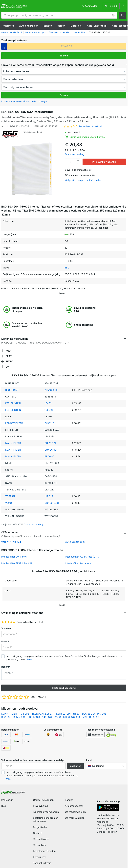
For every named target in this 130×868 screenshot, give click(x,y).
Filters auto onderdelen (60, 32)
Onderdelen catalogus (35, 32)
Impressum (7, 795)
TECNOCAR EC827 (42, 709)
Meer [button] (30, 655)
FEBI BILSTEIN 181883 (67, 709)
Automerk (8, 26)
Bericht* (6, 662)
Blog (4, 801)
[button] (113, 15)
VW (8, 362)
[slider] (8, 617)
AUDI (8, 346)
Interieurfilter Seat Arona (78, 559)
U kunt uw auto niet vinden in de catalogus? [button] (25, 101)
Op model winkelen (75, 807)
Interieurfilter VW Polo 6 (14, 552)
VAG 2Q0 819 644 (11, 537)
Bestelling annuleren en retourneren (46, 815)
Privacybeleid (40, 801)
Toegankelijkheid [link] (42, 858)
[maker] (64, 71)
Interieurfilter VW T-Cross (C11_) (82, 552)
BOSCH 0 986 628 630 (67, 712)
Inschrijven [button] (75, 761)
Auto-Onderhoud (97, 26)
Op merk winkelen (75, 813)
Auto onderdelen (29, 26)
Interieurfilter (79, 32)
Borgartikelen (40, 822)
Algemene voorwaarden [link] (46, 807)
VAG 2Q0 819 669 (75, 537)
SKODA (10, 357)
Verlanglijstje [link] (40, 840)
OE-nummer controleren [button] (80, 175)
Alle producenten (74, 801)
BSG (67, 268)
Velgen (61, 26)
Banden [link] (69, 795)
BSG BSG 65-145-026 (40, 712)
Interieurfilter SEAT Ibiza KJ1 (17, 559)
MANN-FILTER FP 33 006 (15, 709)
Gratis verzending (75, 154)
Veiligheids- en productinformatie (83, 180)
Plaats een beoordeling (64, 683)
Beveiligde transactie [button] (78, 170)
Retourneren (40, 852)
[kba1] (66, 46)
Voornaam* (7, 624)
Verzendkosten (41, 834)
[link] (114, 6)
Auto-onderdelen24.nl (11, 32)
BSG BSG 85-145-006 (94, 709)
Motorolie (76, 26)
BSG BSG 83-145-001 (13, 712)
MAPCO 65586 (91, 712)
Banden (48, 26)
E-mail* (5, 637)
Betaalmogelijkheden (44, 846)
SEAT (9, 351)
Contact (37, 828)
